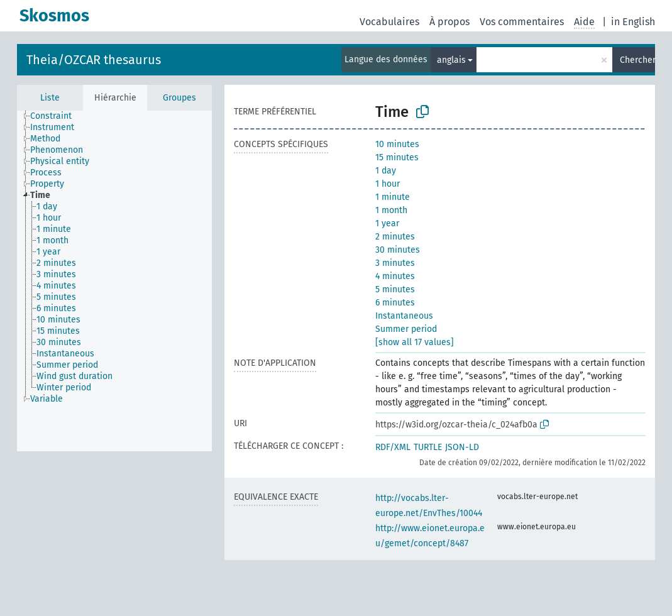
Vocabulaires (389, 22)
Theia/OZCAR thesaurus (94, 60)
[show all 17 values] (415, 342)
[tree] (114, 281)
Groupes (179, 98)
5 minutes (395, 289)
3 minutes (395, 263)
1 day (386, 171)
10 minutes (397, 144)
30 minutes (398, 250)
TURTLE (428, 447)
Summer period (406, 329)
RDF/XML (393, 447)
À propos (449, 22)
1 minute (393, 197)
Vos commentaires (522, 22)
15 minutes (397, 157)
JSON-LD (462, 447)
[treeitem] (56, 116)
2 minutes (395, 237)
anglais (451, 60)
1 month (391, 210)
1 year (387, 223)
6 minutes (395, 303)
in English (633, 22)
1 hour (388, 184)
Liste (50, 98)
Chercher (637, 60)
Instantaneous (404, 316)
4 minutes (395, 276)
